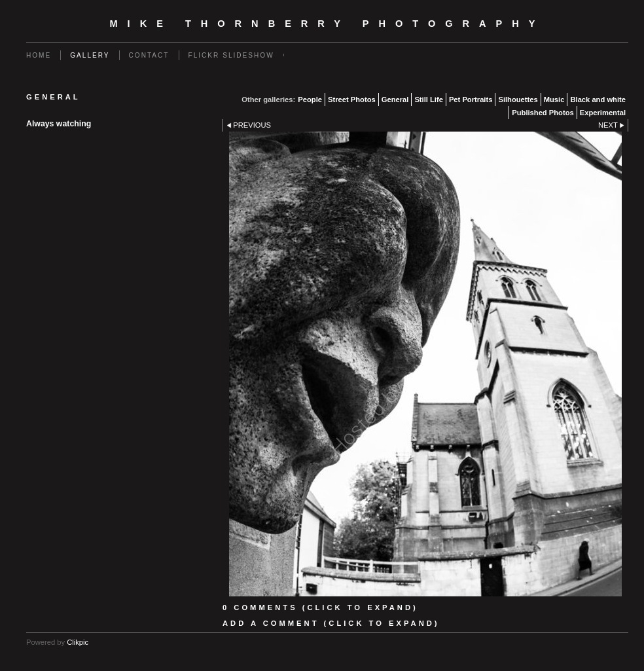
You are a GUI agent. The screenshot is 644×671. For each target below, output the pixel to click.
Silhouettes (518, 100)
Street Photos (352, 100)
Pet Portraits (471, 100)
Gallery (90, 55)
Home (39, 55)
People (310, 100)
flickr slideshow (231, 55)
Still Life (429, 100)
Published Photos (543, 113)
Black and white (598, 100)
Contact (149, 55)
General (395, 100)
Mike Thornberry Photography (328, 24)
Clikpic (78, 642)
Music (554, 100)
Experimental (603, 113)
